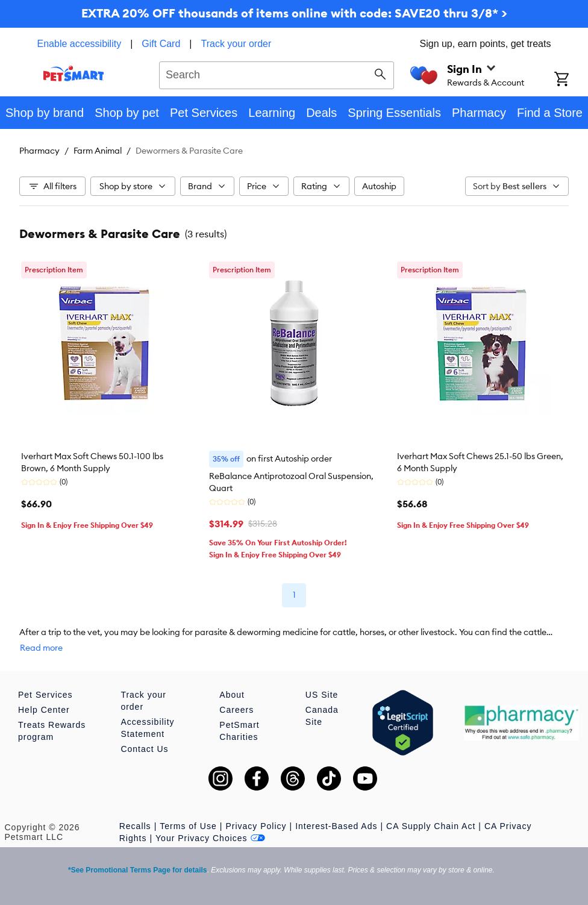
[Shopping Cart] (571, 80)
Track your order (236, 44)
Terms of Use (188, 826)
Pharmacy (39, 151)
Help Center (44, 710)
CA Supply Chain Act (431, 826)
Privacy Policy (256, 826)
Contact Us (144, 749)
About (232, 695)
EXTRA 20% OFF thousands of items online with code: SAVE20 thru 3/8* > (294, 13)
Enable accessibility (80, 44)
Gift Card (161, 44)
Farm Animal (98, 151)
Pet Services (45, 695)
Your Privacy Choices (210, 838)
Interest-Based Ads (336, 826)
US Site (322, 695)
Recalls (135, 826)
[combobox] (277, 74)
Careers (236, 710)
